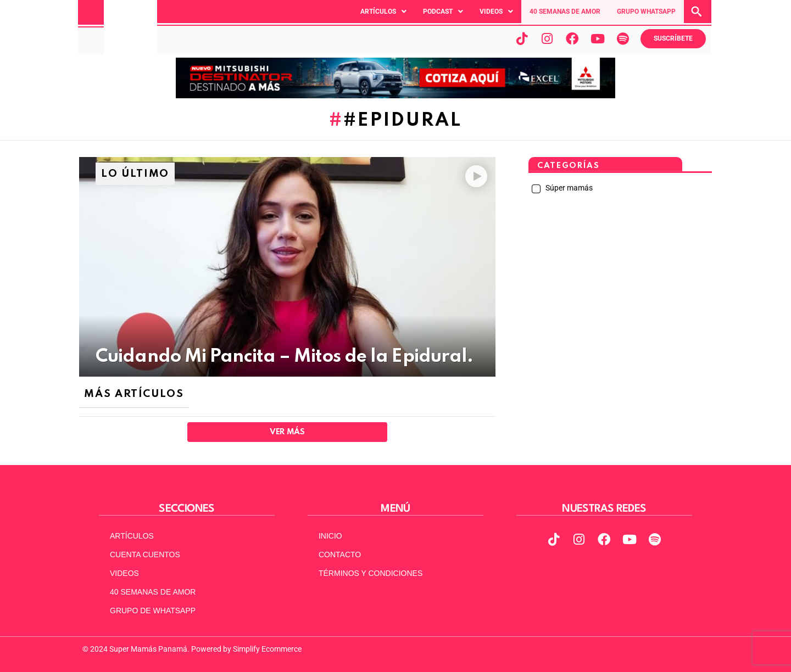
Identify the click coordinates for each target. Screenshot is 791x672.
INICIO (330, 536)
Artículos (383, 12)
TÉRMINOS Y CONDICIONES (371, 573)
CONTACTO (340, 555)
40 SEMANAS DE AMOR (565, 12)
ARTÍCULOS (132, 536)
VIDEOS (124, 573)
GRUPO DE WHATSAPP (153, 611)
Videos (496, 12)
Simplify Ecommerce (267, 649)
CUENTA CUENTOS (145, 555)
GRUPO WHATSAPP (646, 12)
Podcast (443, 12)
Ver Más (287, 432)
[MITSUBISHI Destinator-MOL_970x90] (396, 96)
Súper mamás (568, 188)
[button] (383, 12)
